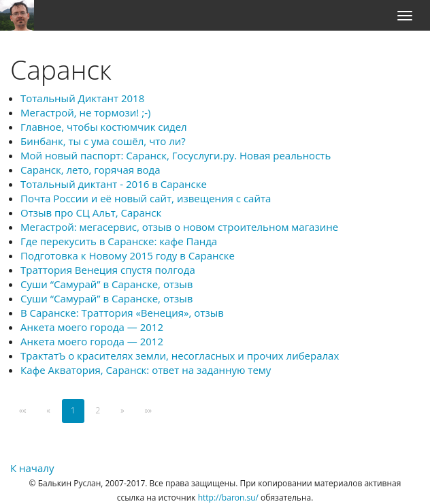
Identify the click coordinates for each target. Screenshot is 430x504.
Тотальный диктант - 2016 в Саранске (114, 184)
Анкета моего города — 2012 (92, 327)
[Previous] (48, 411)
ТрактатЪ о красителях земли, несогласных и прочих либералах (180, 356)
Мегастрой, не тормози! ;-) (85, 112)
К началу (32, 468)
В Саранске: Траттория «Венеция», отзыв (122, 313)
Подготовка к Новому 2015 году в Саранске (128, 255)
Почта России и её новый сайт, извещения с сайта (146, 198)
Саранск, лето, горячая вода (90, 170)
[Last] (148, 411)
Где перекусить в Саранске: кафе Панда (119, 241)
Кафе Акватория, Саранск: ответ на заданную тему (146, 370)
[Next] (122, 411)
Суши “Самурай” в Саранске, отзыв (106, 284)
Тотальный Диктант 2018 (82, 98)
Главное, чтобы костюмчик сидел (104, 127)
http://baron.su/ (228, 498)
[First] (22, 411)
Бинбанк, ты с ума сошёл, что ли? (103, 141)
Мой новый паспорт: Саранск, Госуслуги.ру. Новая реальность (176, 155)
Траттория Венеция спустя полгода (108, 270)
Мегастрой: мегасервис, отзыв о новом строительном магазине (179, 227)
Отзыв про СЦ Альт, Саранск (91, 212)
